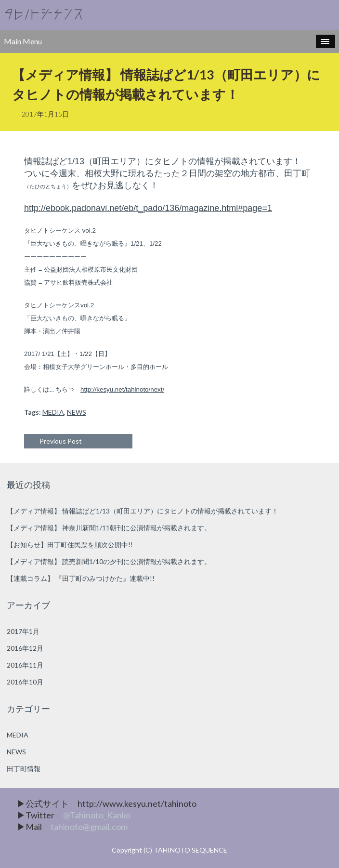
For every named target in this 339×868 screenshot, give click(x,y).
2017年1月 (23, 631)
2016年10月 (25, 682)
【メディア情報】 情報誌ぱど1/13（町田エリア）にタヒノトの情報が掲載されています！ (143, 511)
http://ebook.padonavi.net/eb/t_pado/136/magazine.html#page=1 (148, 208)
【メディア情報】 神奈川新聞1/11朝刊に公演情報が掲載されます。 (109, 528)
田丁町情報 (24, 769)
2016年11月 (25, 665)
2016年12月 (25, 648)
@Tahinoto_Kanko (97, 815)
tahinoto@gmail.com (89, 827)
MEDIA (53, 412)
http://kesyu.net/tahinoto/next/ (122, 389)
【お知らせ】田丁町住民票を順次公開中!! (70, 545)
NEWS (77, 412)
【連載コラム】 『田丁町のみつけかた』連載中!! (81, 578)
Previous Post (61, 441)
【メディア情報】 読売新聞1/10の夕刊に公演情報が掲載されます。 (109, 561)
